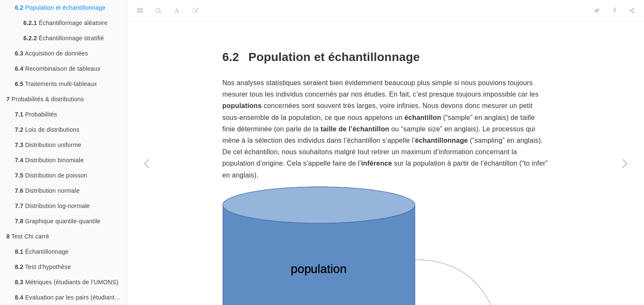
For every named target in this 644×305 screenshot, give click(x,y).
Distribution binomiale (49, 160)
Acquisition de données (52, 53)
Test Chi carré (28, 236)
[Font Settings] (177, 11)
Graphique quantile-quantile (58, 221)
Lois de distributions (47, 130)
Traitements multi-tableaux (56, 84)
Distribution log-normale (52, 206)
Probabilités (36, 114)
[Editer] (196, 11)
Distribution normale (47, 191)
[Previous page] (146, 163)
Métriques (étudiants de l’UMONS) (67, 282)
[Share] (632, 11)
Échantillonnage (42, 252)
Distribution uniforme (48, 145)
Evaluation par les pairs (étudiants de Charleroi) (71, 297)
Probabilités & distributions (45, 99)
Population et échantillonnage (60, 8)
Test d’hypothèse (43, 267)
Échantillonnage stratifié (64, 38)
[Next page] (625, 163)
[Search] (158, 11)
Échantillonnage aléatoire (65, 23)
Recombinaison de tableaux (58, 69)
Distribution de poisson (51, 175)
